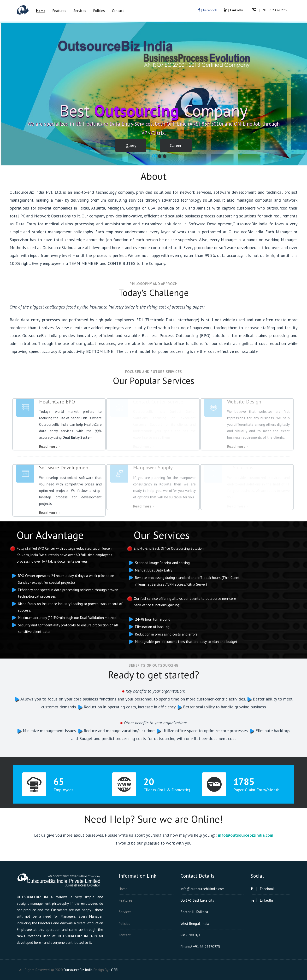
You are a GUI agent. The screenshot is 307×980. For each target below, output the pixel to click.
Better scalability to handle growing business (224, 707)
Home (123, 889)
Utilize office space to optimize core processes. (205, 731)
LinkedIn (262, 900)
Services (80, 11)
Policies (99, 11)
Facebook (263, 889)
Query (131, 145)
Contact (118, 11)
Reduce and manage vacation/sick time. (119, 731)
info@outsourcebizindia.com (245, 835)
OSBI (115, 970)
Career (176, 145)
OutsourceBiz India (78, 970)
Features (59, 11)
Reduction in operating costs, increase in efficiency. (129, 707)
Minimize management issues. (49, 731)
